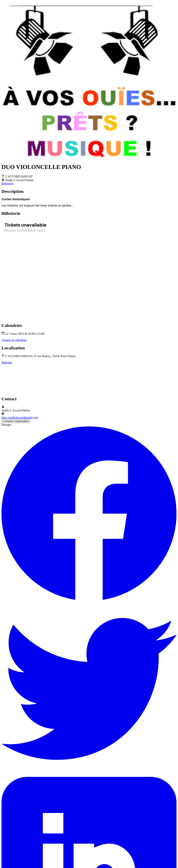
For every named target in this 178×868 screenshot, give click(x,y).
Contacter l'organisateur (16, 421)
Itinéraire (7, 362)
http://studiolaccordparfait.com (20, 417)
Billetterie (7, 183)
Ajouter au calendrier (14, 340)
